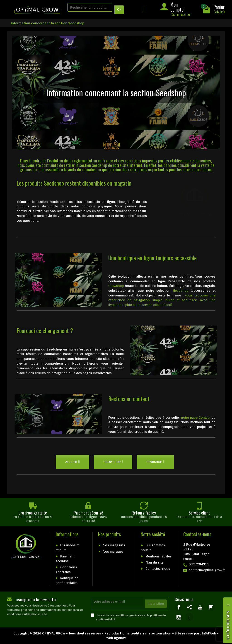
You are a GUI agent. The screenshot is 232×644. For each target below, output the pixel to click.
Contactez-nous (158, 568)
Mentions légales (159, 556)
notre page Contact (196, 417)
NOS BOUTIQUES (228, 625)
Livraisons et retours (67, 547)
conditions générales (129, 615)
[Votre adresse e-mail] (117, 601)
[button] (72, 462)
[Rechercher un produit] (90, 7)
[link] (179, 607)
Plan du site (154, 562)
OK (119, 9)
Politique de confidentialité (67, 580)
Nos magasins (114, 545)
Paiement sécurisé (65, 559)
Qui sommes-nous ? (154, 547)
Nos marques (113, 551)
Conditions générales (66, 569)
